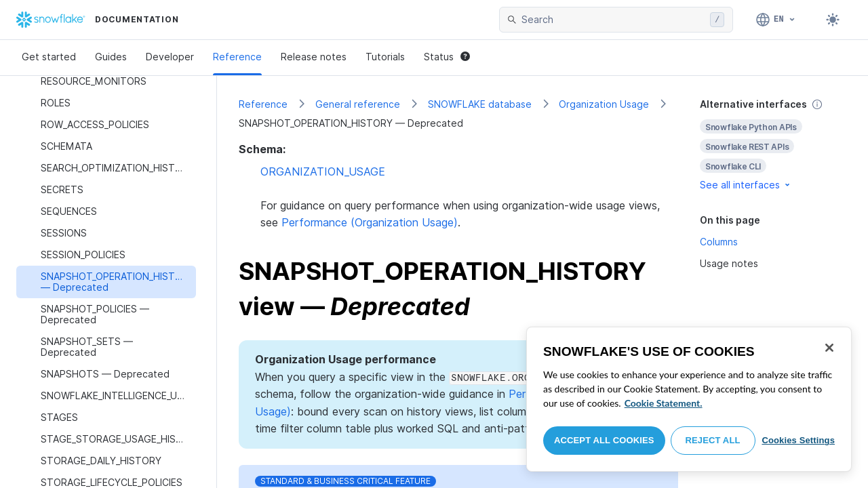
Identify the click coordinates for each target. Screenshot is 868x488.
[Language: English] (776, 20)
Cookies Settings (798, 440)
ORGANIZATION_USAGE (323, 171)
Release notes (314, 57)
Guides (111, 57)
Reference (237, 57)
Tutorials (385, 57)
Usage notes (729, 263)
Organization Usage (604, 104)
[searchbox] (613, 20)
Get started (49, 57)
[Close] (829, 348)
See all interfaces (746, 185)
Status (447, 57)
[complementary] (773, 145)
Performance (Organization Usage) (370, 222)
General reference (358, 104)
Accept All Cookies (604, 440)
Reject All (713, 440)
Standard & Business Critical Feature (346, 481)
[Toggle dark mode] (833, 20)
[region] (689, 399)
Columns (719, 242)
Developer (170, 57)
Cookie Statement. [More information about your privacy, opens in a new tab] (664, 403)
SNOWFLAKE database (480, 104)
